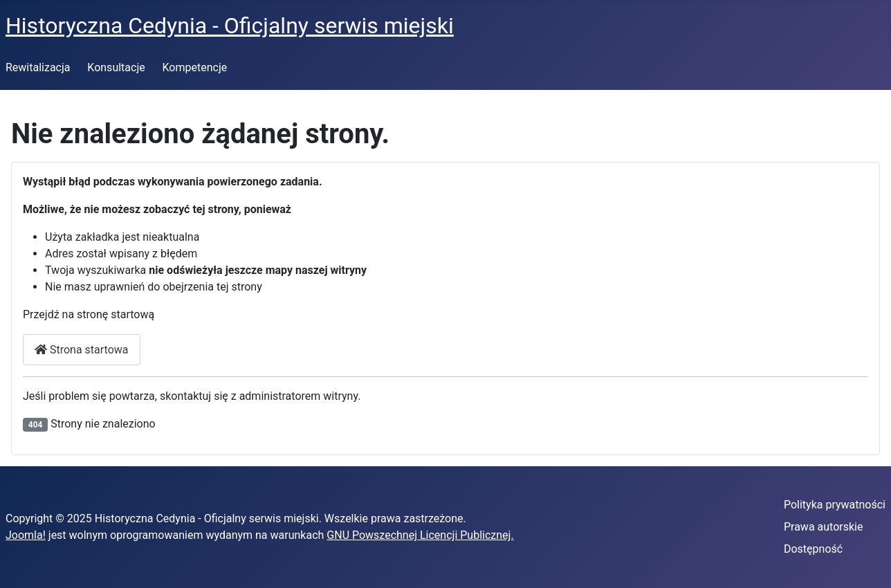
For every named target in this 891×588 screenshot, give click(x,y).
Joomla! (26, 535)
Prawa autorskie (824, 527)
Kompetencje (195, 67)
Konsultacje (116, 67)
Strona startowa (82, 350)
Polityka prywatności (835, 505)
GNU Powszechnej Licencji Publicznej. (420, 535)
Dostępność (813, 549)
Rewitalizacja (38, 67)
